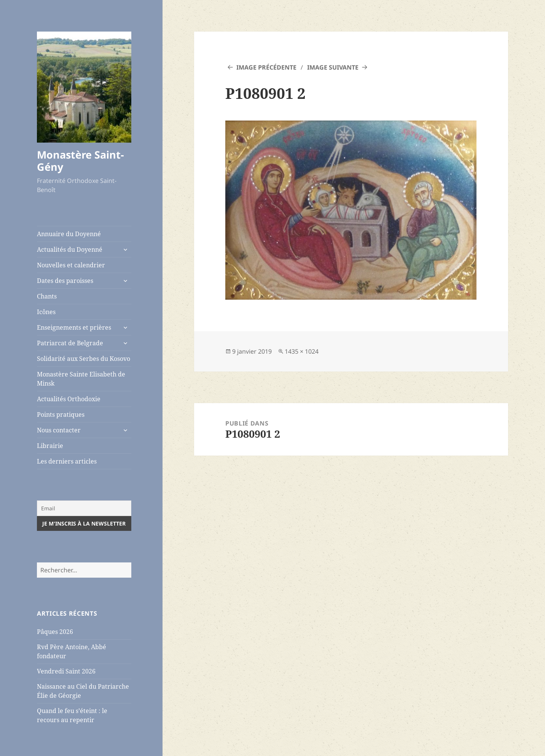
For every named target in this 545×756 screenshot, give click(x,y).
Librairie (50, 446)
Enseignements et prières (74, 327)
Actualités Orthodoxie (69, 399)
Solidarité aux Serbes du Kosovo (84, 359)
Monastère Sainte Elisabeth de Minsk (81, 379)
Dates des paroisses (65, 281)
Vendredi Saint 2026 (66, 671)
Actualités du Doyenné (70, 249)
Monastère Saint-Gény (80, 161)
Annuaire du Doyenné (69, 234)
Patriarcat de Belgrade (70, 343)
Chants (47, 296)
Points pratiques (61, 415)
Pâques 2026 (55, 632)
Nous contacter (59, 430)
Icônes (46, 312)
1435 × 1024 (302, 351)
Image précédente (266, 67)
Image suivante (333, 67)
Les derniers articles (67, 461)
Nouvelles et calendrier (71, 265)
